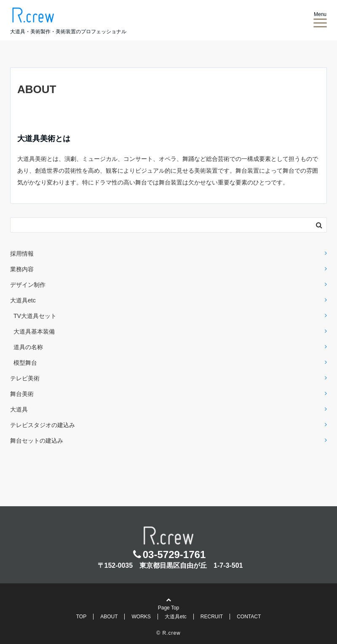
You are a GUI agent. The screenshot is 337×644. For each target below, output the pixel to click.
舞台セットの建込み (37, 441)
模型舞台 (25, 363)
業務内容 (22, 269)
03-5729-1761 (174, 554)
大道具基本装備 (34, 331)
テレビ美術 (25, 378)
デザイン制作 (28, 285)
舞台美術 (22, 394)
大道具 (19, 409)
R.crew (171, 633)
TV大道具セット (35, 316)
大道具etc (23, 300)
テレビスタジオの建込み (43, 425)
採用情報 (22, 254)
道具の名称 (28, 347)
